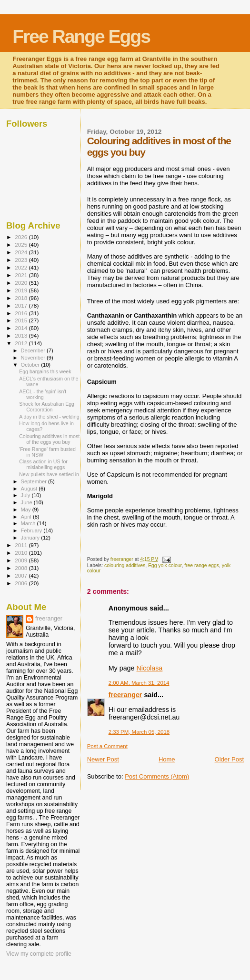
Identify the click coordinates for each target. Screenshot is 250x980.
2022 (22, 267)
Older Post (229, 759)
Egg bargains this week (45, 371)
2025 (22, 245)
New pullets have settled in (49, 474)
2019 (22, 290)
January (31, 538)
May (27, 510)
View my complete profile (39, 954)
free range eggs (202, 565)
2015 (22, 320)
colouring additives (125, 565)
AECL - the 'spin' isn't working (43, 394)
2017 (22, 305)
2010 (22, 553)
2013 (22, 335)
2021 (22, 275)
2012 (22, 343)
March (29, 523)
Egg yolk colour (165, 565)
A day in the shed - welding (49, 417)
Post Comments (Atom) (157, 776)
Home (167, 759)
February (32, 530)
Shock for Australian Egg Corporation (47, 407)
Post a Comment (107, 746)
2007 (22, 575)
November (34, 358)
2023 (22, 260)
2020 (22, 283)
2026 (22, 237)
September (35, 481)
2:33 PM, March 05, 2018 (139, 732)
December (34, 350)
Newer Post (103, 759)
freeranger (125, 695)
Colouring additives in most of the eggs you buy (49, 439)
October (31, 365)
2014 (22, 328)
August (30, 489)
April (27, 517)
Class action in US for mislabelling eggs (43, 464)
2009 (22, 560)
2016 (22, 313)
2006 (22, 583)
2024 (22, 252)
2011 (22, 545)
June (27, 502)
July (26, 495)
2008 (22, 568)
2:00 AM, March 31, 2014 (139, 683)
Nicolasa (149, 668)
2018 (22, 298)
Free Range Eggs (81, 36)
